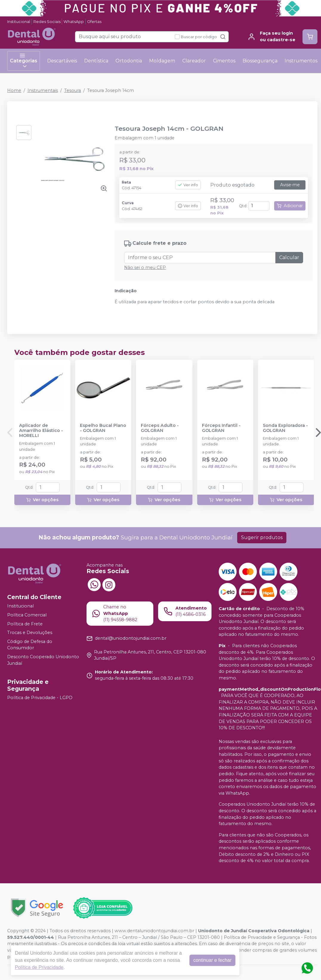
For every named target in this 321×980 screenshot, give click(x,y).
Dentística (96, 61)
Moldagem (162, 61)
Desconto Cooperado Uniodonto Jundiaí (43, 660)
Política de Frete (25, 624)
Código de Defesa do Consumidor (30, 645)
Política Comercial (27, 615)
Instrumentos (301, 61)
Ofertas (94, 22)
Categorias (24, 61)
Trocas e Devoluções (30, 633)
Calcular (289, 257)
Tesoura (72, 90)
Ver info (188, 185)
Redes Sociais (47, 22)
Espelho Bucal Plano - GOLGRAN (103, 428)
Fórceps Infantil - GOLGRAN (221, 428)
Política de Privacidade (39, 967)
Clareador (194, 61)
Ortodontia (129, 61)
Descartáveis (62, 61)
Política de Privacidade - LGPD (40, 698)
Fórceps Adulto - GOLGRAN (160, 428)
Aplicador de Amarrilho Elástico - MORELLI (41, 431)
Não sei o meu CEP (145, 267)
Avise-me (290, 185)
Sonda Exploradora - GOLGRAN (285, 428)
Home (14, 90)
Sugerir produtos (262, 537)
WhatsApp (74, 22)
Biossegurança (260, 61)
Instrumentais (43, 90)
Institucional (19, 22)
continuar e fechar (212, 960)
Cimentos (224, 61)
